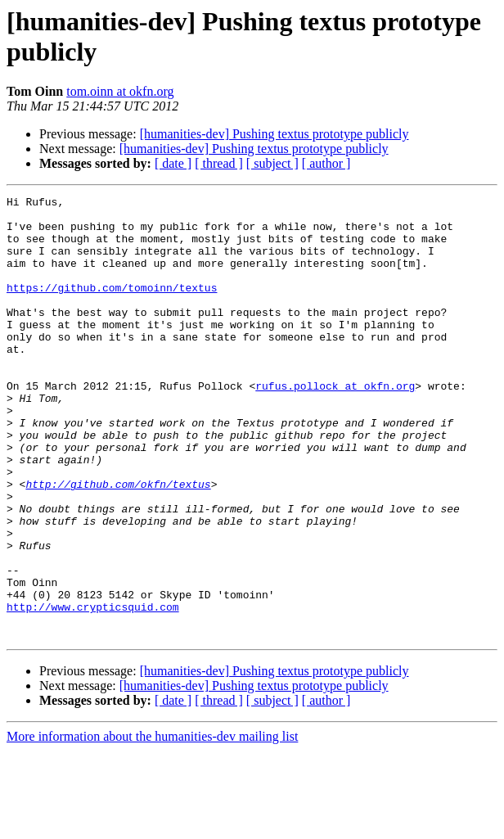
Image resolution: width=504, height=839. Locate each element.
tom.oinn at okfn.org (120, 91)
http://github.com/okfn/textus (118, 543)
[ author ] (326, 163)
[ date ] (173, 163)
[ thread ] (219, 163)
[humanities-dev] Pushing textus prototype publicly (274, 134)
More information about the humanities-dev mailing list (152, 825)
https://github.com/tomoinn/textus (112, 307)
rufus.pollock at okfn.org (335, 425)
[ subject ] (272, 163)
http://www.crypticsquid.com (93, 690)
